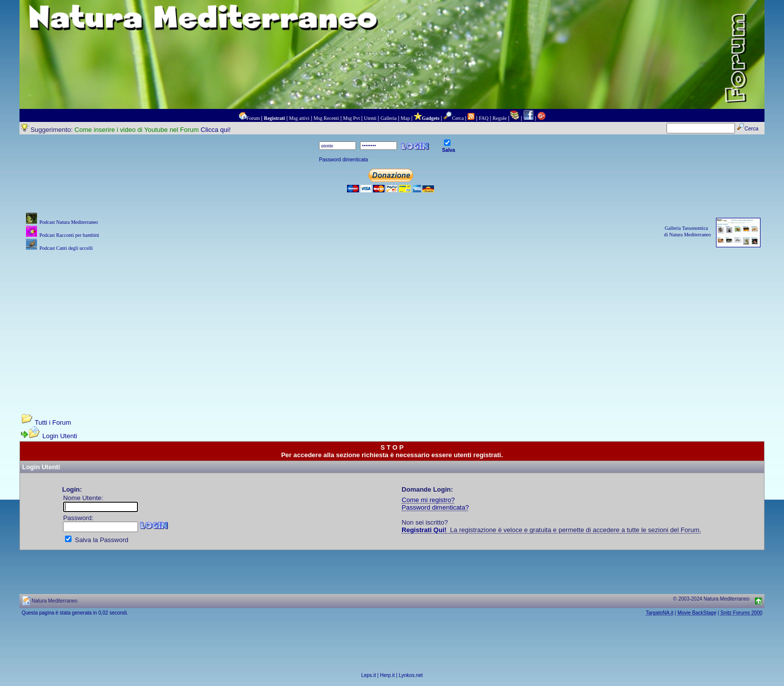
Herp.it (387, 675)
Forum (253, 118)
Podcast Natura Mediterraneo (69, 222)
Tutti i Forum (53, 422)
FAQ (484, 118)
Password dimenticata (343, 160)
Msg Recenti (326, 118)
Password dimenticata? (435, 507)
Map (405, 118)
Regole (499, 118)
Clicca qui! (215, 130)
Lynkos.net (411, 675)
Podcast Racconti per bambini (69, 235)
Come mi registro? (428, 500)
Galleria (388, 118)
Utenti (370, 118)
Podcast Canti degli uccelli (66, 248)
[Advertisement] (392, 323)
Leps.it (368, 675)
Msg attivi (299, 118)
